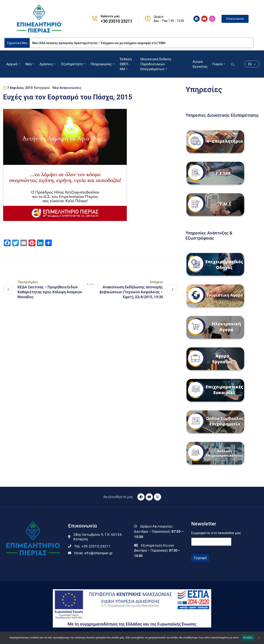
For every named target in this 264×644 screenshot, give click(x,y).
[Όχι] (259, 638)
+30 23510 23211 (116, 21)
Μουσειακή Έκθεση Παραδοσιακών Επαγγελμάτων (156, 64)
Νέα (30, 64)
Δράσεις (48, 64)
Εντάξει (248, 638)
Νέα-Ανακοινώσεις (67, 88)
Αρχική (14, 64)
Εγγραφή (200, 558)
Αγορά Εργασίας (200, 64)
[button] (233, 64)
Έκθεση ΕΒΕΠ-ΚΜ (126, 64)
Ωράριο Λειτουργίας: (157, 526)
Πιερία (219, 64)
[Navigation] (90, 284)
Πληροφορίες (103, 64)
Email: (93, 553)
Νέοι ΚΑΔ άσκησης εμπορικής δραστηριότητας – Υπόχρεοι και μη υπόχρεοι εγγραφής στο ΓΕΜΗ (99, 43)
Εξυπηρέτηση (74, 64)
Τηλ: (92, 546)
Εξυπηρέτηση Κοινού (158, 545)
